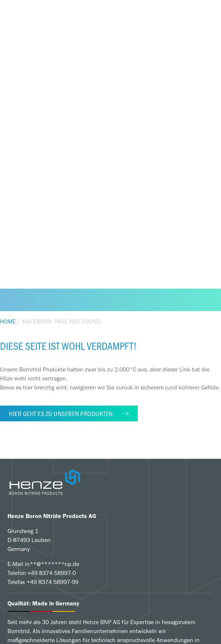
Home (8, 321)
